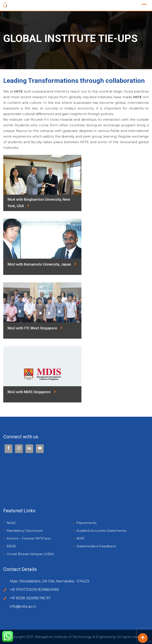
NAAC (12, 523)
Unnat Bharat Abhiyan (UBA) (30, 554)
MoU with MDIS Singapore (32, 392)
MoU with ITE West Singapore (35, 328)
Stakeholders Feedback (96, 546)
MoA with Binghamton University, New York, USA (39, 203)
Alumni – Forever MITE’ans (28, 538)
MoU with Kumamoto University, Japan (42, 264)
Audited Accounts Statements (101, 531)
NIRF (81, 538)
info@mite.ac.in (23, 606)
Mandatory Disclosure (25, 531)
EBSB (11, 546)
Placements (86, 523)
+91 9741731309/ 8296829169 (34, 590)
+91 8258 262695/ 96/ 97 (30, 598)
